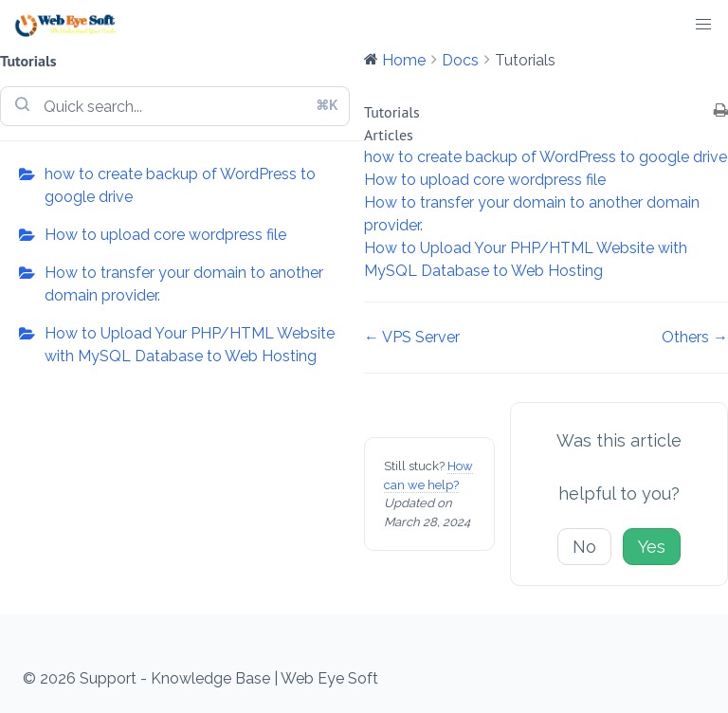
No (584, 547)
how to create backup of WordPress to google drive (180, 185)
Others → (695, 337)
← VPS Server (412, 337)
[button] (703, 25)
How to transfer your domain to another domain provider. (184, 284)
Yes (652, 547)
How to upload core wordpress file (165, 235)
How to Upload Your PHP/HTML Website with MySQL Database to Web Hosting (190, 345)
